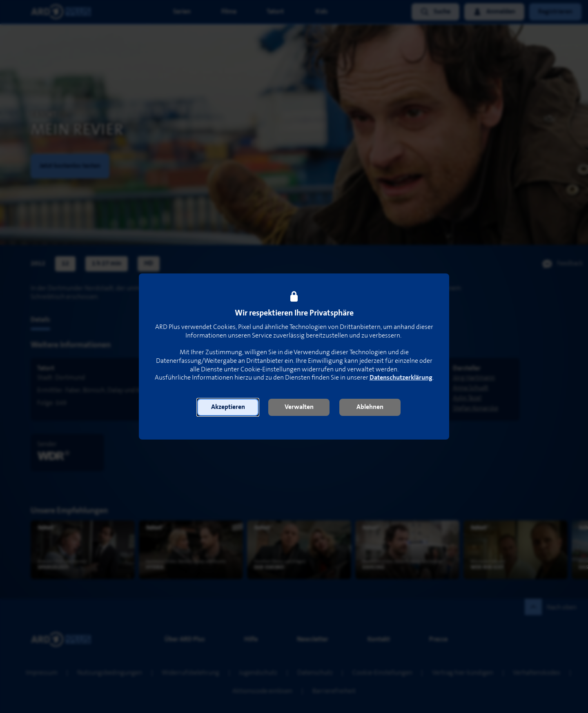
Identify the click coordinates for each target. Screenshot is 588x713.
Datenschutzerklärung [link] (401, 378)
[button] (228, 407)
